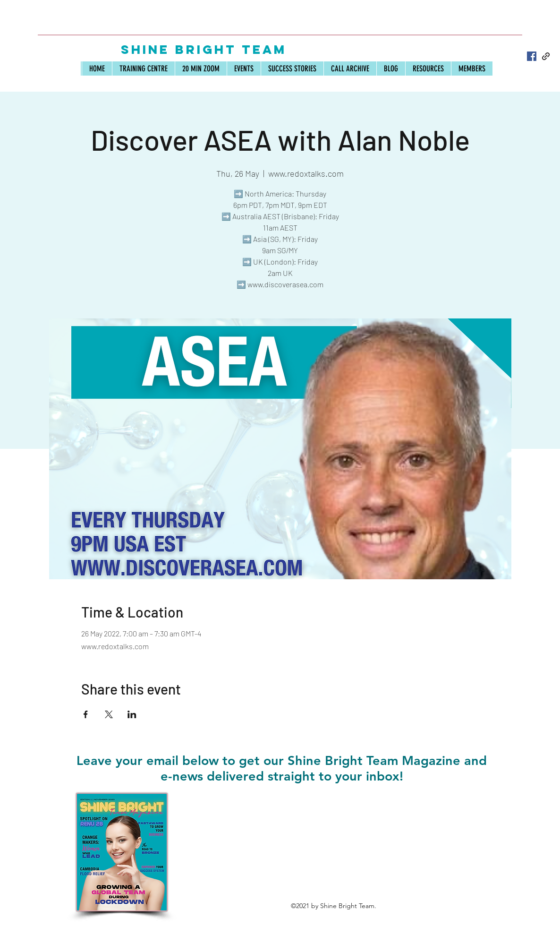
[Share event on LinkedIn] (132, 714)
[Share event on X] (109, 714)
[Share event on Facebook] (86, 714)
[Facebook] (532, 56)
